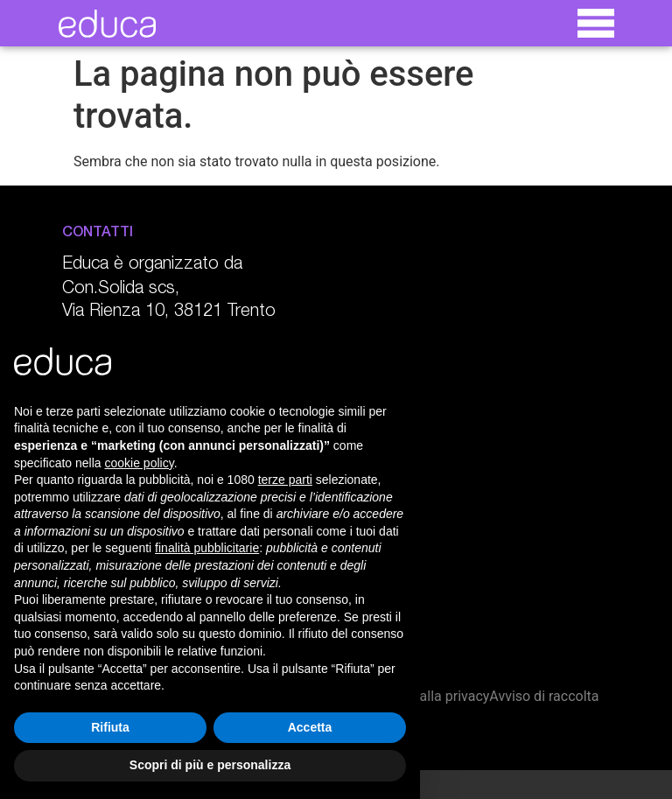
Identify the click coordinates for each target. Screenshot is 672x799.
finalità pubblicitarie (207, 548)
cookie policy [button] (140, 463)
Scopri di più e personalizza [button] (210, 765)
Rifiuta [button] (110, 727)
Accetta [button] (310, 727)
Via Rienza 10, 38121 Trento (169, 312)
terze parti (285, 480)
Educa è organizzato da (152, 265)
